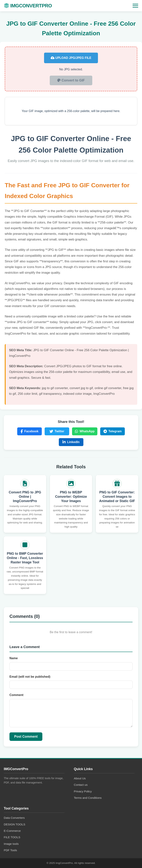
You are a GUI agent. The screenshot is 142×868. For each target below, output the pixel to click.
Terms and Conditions (88, 798)
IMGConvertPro (28, 6)
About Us (80, 778)
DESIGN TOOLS (14, 824)
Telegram (113, 431)
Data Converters (14, 818)
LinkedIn (71, 442)
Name (14, 658)
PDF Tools (10, 850)
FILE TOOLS (12, 837)
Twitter (57, 431)
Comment (16, 695)
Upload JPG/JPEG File (71, 58)
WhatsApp (85, 431)
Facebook (30, 431)
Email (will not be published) (30, 677)
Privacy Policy (83, 791)
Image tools (11, 844)
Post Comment (26, 737)
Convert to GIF (71, 80)
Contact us (81, 785)
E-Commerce (12, 831)
